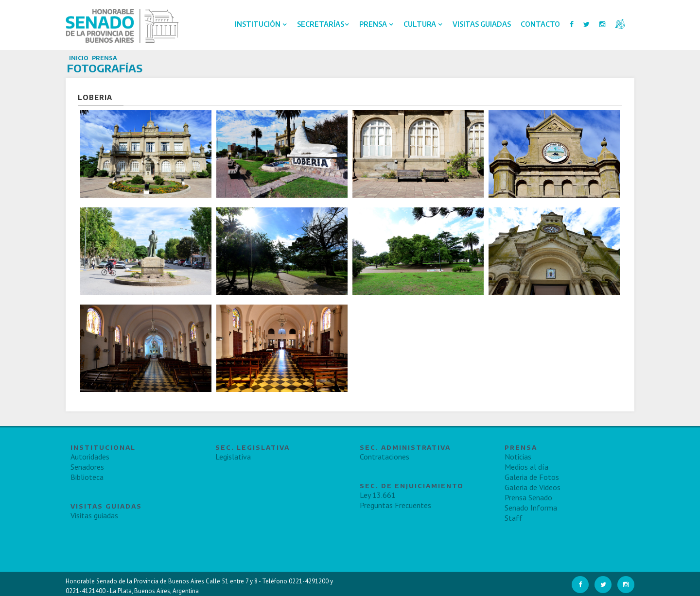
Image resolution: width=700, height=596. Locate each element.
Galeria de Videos (533, 487)
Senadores (87, 467)
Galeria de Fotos (532, 477)
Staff (514, 518)
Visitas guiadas (94, 515)
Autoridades (90, 457)
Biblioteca (87, 477)
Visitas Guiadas (482, 24)
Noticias (518, 457)
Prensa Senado (528, 497)
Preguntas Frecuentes (395, 505)
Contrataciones (385, 457)
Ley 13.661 (378, 495)
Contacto (540, 24)
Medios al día (526, 467)
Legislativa (233, 457)
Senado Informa (531, 508)
